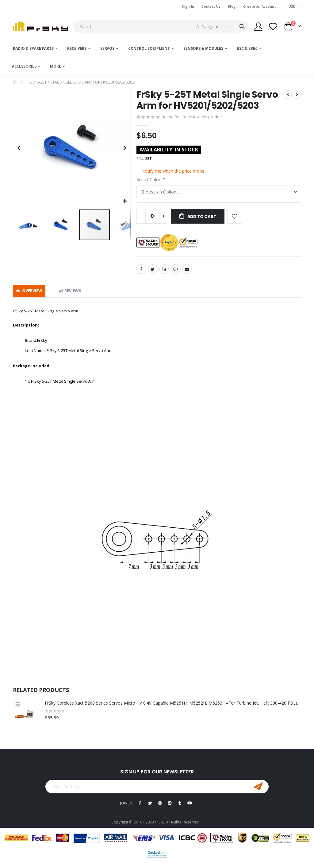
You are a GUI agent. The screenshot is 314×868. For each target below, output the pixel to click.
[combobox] (161, 26)
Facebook (141, 271)
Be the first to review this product (192, 117)
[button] (125, 201)
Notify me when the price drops (173, 172)
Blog (232, 6)
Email (187, 271)
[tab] (29, 293)
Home (15, 82)
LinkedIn (164, 271)
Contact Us (211, 6)
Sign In (188, 6)
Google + (176, 271)
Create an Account (259, 6)
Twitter (153, 271)
